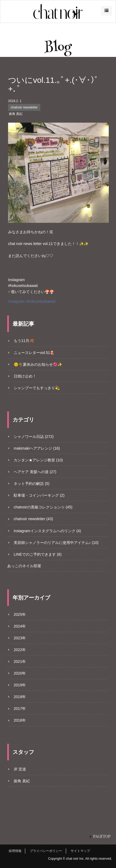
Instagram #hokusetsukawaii (32, 301)
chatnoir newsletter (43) (33, 519)
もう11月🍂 (24, 341)
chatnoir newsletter (24, 107)
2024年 (20, 626)
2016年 (20, 720)
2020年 (20, 673)
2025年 (20, 614)
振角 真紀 (16, 114)
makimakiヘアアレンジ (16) (37, 448)
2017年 (20, 709)
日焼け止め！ (25, 376)
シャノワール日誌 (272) (34, 437)
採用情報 (15, 851)
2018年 (20, 697)
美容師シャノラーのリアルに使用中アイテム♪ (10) (56, 543)
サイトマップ (80, 851)
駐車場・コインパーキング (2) (39, 495)
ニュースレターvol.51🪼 (34, 353)
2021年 (20, 661)
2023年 (20, 638)
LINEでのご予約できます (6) (38, 554)
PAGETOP (102, 836)
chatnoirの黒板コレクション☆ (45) (43, 507)
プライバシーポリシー (46, 851)
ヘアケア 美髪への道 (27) (35, 472)
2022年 (20, 650)
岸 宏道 (20, 769)
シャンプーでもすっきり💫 (37, 388)
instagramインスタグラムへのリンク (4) (47, 531)
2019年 (20, 685)
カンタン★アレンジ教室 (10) (38, 460)
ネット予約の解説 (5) (32, 484)
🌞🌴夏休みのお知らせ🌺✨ (38, 364)
